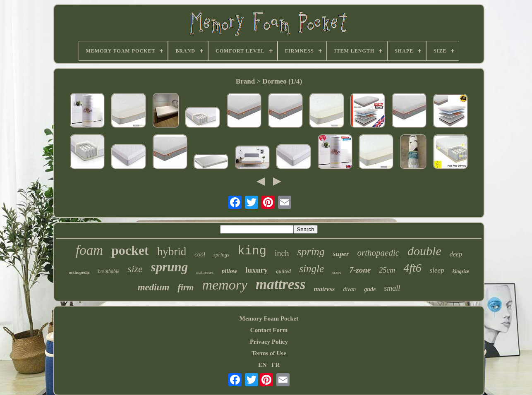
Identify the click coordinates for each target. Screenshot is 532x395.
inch (282, 253)
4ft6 (412, 268)
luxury (256, 270)
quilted (283, 271)
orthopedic (79, 272)
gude (370, 289)
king (252, 251)
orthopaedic (378, 253)
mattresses (205, 272)
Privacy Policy (269, 342)
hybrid (172, 251)
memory (225, 285)
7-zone (360, 270)
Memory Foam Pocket (269, 318)
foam (89, 250)
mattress (281, 284)
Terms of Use (269, 353)
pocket (130, 250)
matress (325, 289)
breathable (109, 271)
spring (311, 252)
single (312, 269)
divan (349, 289)
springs (221, 255)
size (135, 269)
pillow (230, 271)
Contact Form (269, 330)
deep (456, 254)
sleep (437, 270)
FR (276, 365)
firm (186, 287)
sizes (337, 272)
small (392, 288)
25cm (387, 270)
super (341, 254)
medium (154, 287)
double (424, 251)
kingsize (461, 271)
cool (200, 254)
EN (262, 365)
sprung (170, 267)
